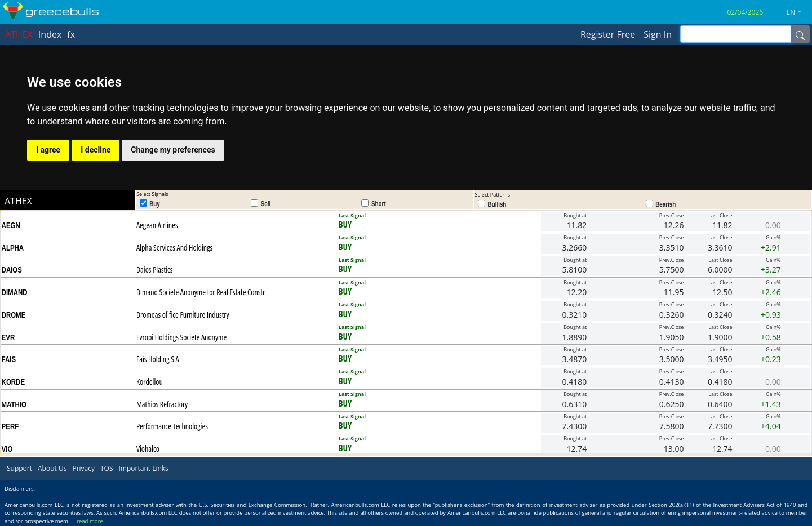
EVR (8, 337)
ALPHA (13, 248)
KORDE (13, 382)
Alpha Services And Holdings (174, 248)
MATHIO (14, 404)
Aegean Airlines (157, 225)
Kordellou (150, 382)
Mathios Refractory (162, 404)
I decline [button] (96, 150)
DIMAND (15, 292)
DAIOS (12, 270)
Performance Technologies (172, 426)
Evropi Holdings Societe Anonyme (181, 337)
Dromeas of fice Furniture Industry (183, 315)
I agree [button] (48, 150)
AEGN (11, 225)
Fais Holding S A (158, 359)
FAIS (9, 359)
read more (90, 521)
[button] (798, 12)
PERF (10, 426)
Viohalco (148, 449)
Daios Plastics (155, 269)
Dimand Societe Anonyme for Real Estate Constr (201, 292)
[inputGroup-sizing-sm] (736, 34)
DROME (14, 315)
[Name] (800, 34)
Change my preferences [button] (173, 150)
